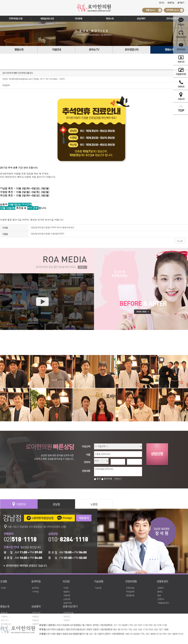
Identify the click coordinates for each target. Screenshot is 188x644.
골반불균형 (130, 596)
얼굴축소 (67, 592)
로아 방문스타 (132, 50)
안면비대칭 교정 (16, 19)
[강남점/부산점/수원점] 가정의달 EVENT (47, 234)
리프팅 (66, 588)
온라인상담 (36, 613)
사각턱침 (35, 592)
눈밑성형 (67, 599)
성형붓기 (161, 588)
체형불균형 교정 (47, 19)
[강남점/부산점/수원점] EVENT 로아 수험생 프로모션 (52, 228)
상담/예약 (141, 19)
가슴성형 (98, 588)
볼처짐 (160, 592)
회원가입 (171, 3)
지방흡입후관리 (163, 603)
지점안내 (56, 50)
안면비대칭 (130, 588)
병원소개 (110, 19)
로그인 (162, 3)
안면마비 (161, 599)
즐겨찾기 (181, 3)
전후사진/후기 (172, 19)
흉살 (159, 596)
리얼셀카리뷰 (68, 613)
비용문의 (35, 617)
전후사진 (67, 617)
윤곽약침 (35, 588)
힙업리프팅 (68, 603)
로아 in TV (94, 50)
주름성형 (67, 596)
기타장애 (78, 19)
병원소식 (169, 50)
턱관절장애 (130, 592)
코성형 (3, 588)
